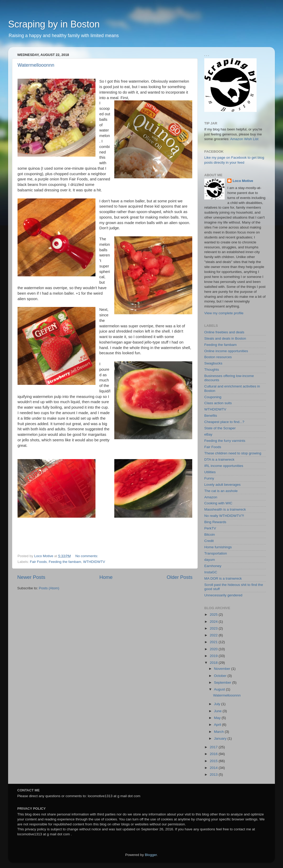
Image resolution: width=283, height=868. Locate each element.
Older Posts (180, 577)
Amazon (211, 497)
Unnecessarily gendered (223, 595)
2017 (214, 747)
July (218, 704)
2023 (214, 628)
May (218, 718)
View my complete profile (224, 313)
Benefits (211, 416)
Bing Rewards (215, 522)
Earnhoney (213, 566)
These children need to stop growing (233, 453)
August (220, 689)
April (218, 725)
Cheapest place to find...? (224, 422)
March (219, 732)
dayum (210, 560)
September (223, 683)
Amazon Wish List (244, 139)
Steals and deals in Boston (225, 338)
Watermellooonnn (36, 65)
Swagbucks (213, 363)
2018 (214, 663)
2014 (214, 768)
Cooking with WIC (218, 503)
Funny (209, 478)
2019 (214, 656)
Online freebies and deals (224, 332)
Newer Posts (31, 577)
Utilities (210, 472)
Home (106, 577)
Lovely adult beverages (222, 485)
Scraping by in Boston (54, 24)
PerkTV (210, 528)
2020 (214, 649)
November (223, 669)
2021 (214, 642)
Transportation (216, 553)
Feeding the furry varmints (225, 441)
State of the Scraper (220, 428)
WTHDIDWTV (94, 562)
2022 (214, 635)
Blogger (151, 855)
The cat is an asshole (221, 491)
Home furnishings (218, 547)
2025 (214, 615)
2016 (214, 754)
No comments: (87, 556)
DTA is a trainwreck (219, 459)
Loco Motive (243, 181)
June (218, 711)
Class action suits (218, 403)
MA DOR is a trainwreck (223, 578)
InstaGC (211, 572)
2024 (214, 622)
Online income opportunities (226, 351)
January (221, 738)
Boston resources (218, 357)
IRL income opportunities (224, 466)
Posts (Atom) (49, 588)
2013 (214, 775)
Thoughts (212, 370)
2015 (214, 761)
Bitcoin (210, 535)
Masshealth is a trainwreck (225, 509)
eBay (208, 434)
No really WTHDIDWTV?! (224, 516)
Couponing (213, 397)
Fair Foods (38, 562)
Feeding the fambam (65, 562)
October (221, 676)
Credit (209, 541)
